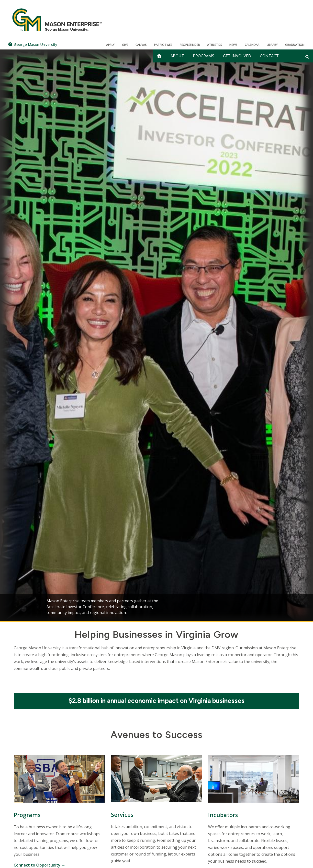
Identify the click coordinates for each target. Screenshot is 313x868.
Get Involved (237, 56)
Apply (110, 45)
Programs (204, 56)
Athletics (215, 45)
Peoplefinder (190, 45)
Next (292, 606)
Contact (269, 56)
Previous (21, 606)
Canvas (141, 45)
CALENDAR (252, 45)
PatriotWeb (163, 45)
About (177, 56)
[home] (159, 56)
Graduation (295, 45)
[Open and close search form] (307, 57)
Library (272, 45)
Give (125, 45)
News (233, 45)
